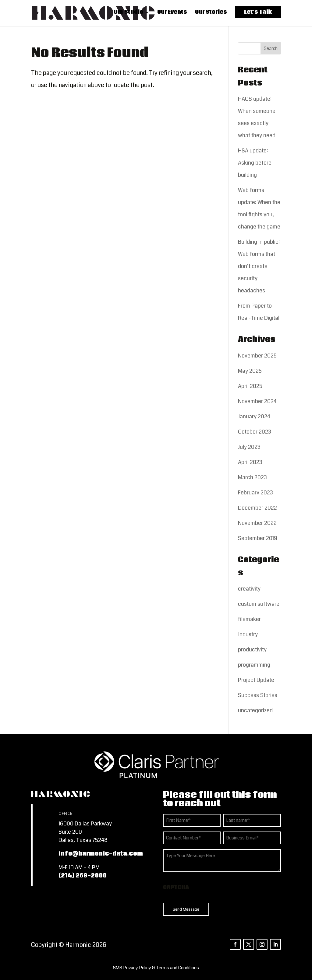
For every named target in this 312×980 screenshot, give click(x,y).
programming (254, 665)
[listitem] (156, 968)
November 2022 (257, 523)
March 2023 (252, 477)
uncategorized (255, 710)
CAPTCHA (176, 887)
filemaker (249, 619)
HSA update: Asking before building (255, 163)
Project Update (256, 680)
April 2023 (250, 462)
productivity (252, 650)
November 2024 (257, 401)
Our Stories (211, 14)
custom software (259, 604)
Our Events (172, 14)
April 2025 (250, 386)
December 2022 (257, 508)
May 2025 (250, 371)
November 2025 (257, 356)
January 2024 (254, 417)
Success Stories (258, 695)
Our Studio (128, 14)
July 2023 (249, 447)
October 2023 (255, 432)
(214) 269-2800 (83, 876)
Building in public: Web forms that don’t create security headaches (259, 266)
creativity (249, 589)
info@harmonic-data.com (101, 854)
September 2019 (258, 538)
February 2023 (255, 493)
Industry (248, 634)
